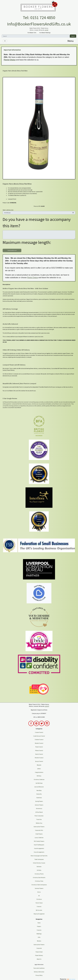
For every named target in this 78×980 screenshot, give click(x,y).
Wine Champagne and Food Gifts (39, 856)
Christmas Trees (39, 881)
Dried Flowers (39, 834)
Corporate (39, 948)
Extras (39, 892)
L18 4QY (46, 30)
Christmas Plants (39, 874)
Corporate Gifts (39, 830)
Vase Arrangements (39, 848)
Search (73, 36)
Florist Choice (10, 60)
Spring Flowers (39, 801)
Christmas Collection (39, 780)
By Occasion (39, 910)
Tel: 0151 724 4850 (39, 18)
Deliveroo (39, 867)
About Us (39, 959)
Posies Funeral (39, 747)
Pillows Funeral (39, 751)
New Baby (39, 790)
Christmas (39, 899)
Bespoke (39, 765)
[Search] (36, 36)
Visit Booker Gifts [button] (32, 33)
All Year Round (39, 812)
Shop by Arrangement (39, 914)
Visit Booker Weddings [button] (45, 33)
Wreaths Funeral (39, 758)
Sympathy (39, 794)
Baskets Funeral (39, 743)
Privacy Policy (39, 975)
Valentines (39, 798)
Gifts (39, 937)
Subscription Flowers (39, 827)
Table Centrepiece (39, 859)
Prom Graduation (39, 816)
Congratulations (39, 772)
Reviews (39, 941)
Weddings (39, 934)
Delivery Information (39, 972)
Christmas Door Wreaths (39, 878)
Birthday (39, 776)
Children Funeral (39, 740)
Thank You (39, 819)
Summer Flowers (39, 888)
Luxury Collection (39, 838)
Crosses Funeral (39, 732)
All (39, 896)
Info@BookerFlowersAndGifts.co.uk (39, 24)
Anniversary (39, 808)
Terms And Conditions (39, 968)
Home (39, 923)
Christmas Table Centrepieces (39, 885)
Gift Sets (39, 870)
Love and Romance (39, 787)
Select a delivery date (8, 210)
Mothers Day (39, 823)
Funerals (39, 907)
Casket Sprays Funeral (39, 736)
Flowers (39, 926)
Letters (39, 769)
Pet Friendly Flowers (39, 841)
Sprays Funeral (39, 761)
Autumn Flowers (39, 805)
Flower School (39, 952)
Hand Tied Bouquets (39, 845)
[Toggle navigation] (5, 41)
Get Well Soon (39, 783)
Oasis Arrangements (39, 852)
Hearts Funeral (39, 754)
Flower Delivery (39, 955)
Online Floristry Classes (39, 863)
